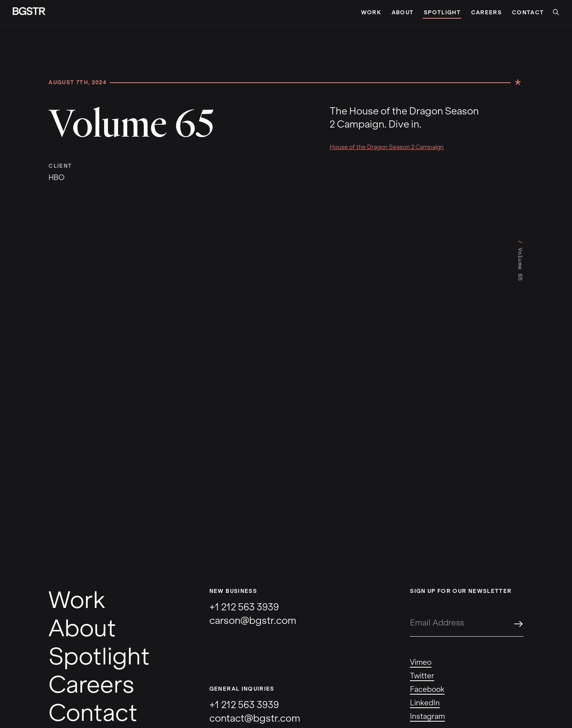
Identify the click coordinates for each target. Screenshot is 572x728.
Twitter (422, 676)
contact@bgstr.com (255, 718)
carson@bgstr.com (253, 621)
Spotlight (442, 13)
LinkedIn (425, 703)
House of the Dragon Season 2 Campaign (387, 147)
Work (371, 13)
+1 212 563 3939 (244, 607)
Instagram (427, 716)
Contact (528, 13)
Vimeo (421, 662)
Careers (486, 13)
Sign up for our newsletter (461, 591)
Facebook (427, 689)
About (403, 13)
